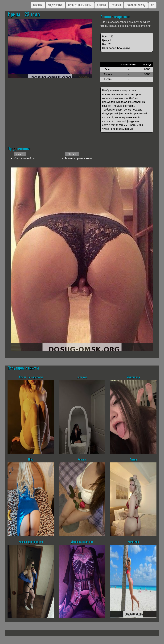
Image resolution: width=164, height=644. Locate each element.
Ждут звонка (55, 5)
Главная (38, 5)
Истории (116, 5)
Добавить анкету (136, 5)
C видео (101, 5)
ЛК (152, 5)
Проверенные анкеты (80, 5)
